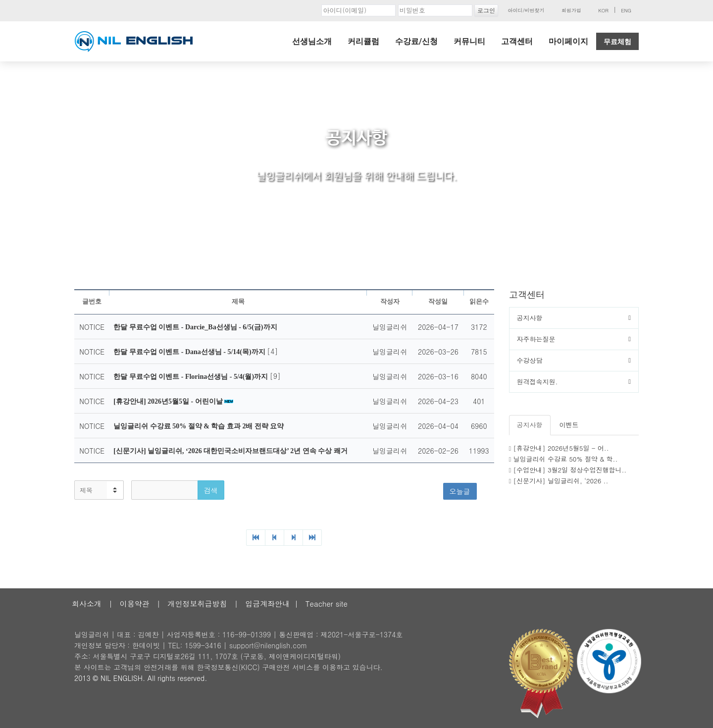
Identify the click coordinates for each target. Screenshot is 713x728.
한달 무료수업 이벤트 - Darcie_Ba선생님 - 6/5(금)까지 (195, 327)
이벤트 (569, 425)
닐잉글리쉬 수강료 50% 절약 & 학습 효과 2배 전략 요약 (199, 426)
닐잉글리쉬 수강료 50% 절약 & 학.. (566, 459)
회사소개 (87, 603)
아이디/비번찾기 (526, 10)
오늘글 (460, 491)
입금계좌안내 (267, 603)
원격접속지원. (537, 382)
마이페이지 (568, 41)
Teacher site (327, 603)
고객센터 (517, 41)
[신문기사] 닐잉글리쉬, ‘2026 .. (561, 481)
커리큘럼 (363, 41)
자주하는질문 (536, 339)
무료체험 (617, 42)
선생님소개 (312, 41)
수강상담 (530, 360)
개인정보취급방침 (197, 603)
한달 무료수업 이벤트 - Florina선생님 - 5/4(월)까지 (191, 377)
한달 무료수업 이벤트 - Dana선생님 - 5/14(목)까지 (190, 352)
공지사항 (530, 318)
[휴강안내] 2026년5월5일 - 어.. (561, 448)
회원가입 (571, 10)
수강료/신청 (416, 41)
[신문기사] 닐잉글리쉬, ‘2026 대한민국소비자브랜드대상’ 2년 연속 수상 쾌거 (230, 451)
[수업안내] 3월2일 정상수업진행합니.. (570, 470)
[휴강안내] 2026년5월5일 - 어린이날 (169, 401)
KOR (603, 10)
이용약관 (135, 603)
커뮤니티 (469, 41)
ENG (626, 10)
